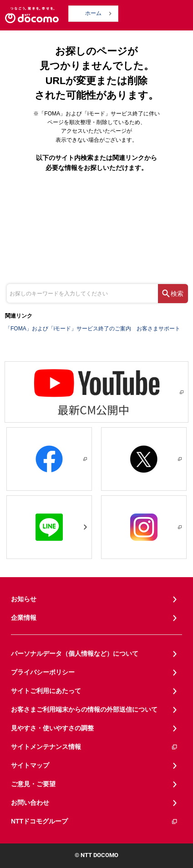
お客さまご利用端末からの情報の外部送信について (84, 709)
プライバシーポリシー (43, 672)
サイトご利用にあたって (46, 691)
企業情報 (24, 618)
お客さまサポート (158, 329)
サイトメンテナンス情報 (94, 747)
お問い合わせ (30, 803)
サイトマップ (30, 765)
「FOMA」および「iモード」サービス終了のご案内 (68, 329)
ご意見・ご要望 (33, 784)
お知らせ (24, 599)
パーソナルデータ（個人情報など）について (75, 653)
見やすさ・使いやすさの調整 (52, 728)
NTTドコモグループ (94, 821)
